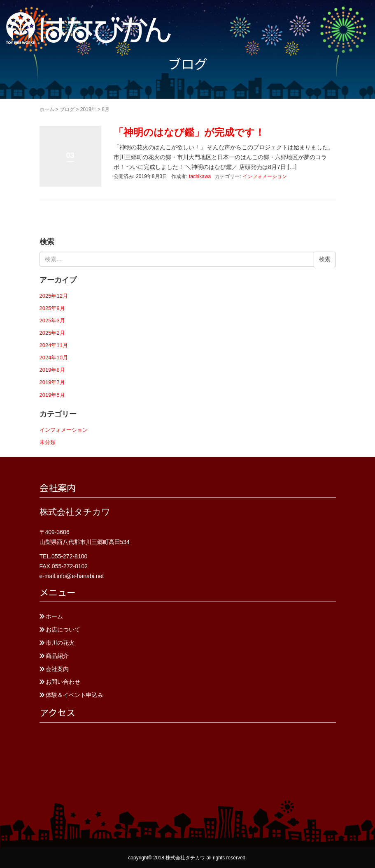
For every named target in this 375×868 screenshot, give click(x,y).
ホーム (47, 109)
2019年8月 (52, 370)
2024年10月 (54, 358)
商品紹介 (57, 656)
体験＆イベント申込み (75, 695)
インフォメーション (265, 176)
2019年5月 (52, 395)
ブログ (67, 109)
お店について (63, 630)
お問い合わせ (63, 682)
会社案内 (57, 669)
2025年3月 (52, 321)
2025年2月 (52, 333)
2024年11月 (54, 345)
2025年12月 (54, 296)
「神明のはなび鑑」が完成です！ (189, 132)
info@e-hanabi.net (80, 576)
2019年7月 (52, 382)
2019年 (88, 109)
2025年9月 (52, 308)
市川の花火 (60, 643)
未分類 (48, 442)
